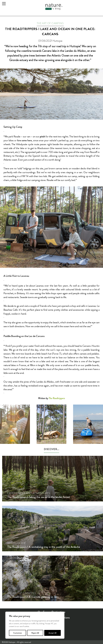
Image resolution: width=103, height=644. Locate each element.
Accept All (53, 633)
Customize (18, 633)
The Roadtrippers (57, 398)
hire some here (24, 140)
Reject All (35, 633)
